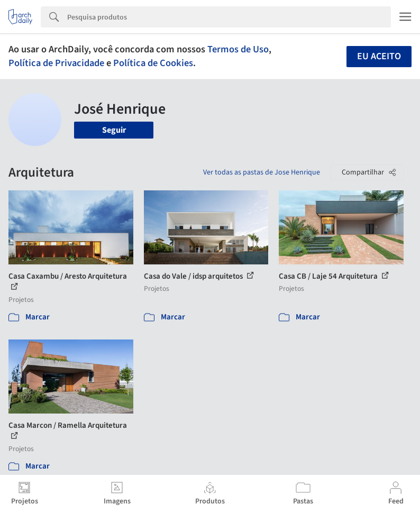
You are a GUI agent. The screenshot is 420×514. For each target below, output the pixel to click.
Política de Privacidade (56, 63)
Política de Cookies (153, 63)
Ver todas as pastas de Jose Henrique (262, 172)
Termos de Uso (238, 49)
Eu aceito (379, 56)
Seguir (114, 130)
